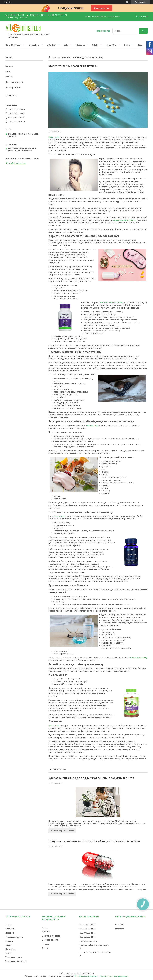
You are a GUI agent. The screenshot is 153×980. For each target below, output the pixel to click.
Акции (8, 925)
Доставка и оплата (14, 82)
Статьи (56, 57)
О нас (8, 71)
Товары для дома (14, 957)
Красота (9, 941)
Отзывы (9, 77)
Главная (9, 66)
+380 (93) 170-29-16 (87, 925)
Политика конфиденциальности (114, 976)
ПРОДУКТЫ (111, 45)
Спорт (8, 945)
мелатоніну (93, 425)
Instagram (120, 929)
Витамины (10, 929)
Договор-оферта (13, 87)
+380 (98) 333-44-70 (87, 937)
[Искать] (143, 31)
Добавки (10, 933)
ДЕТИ (66, 45)
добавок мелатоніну (138, 657)
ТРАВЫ (127, 45)
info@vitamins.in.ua (17, 163)
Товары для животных (16, 961)
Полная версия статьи (62, 830)
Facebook (120, 925)
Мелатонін (53, 137)
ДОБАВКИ (52, 45)
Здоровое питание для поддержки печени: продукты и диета (91, 778)
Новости (46, 944)
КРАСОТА (80, 45)
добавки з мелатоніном (111, 302)
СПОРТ (95, 45)
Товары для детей (14, 937)
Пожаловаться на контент (87, 976)
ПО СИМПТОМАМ (13, 45)
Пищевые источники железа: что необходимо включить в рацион (94, 841)
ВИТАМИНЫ (34, 45)
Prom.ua (90, 973)
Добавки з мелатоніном (125, 220)
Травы (8, 953)
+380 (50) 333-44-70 (87, 929)
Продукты (10, 949)
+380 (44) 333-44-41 (87, 933)
